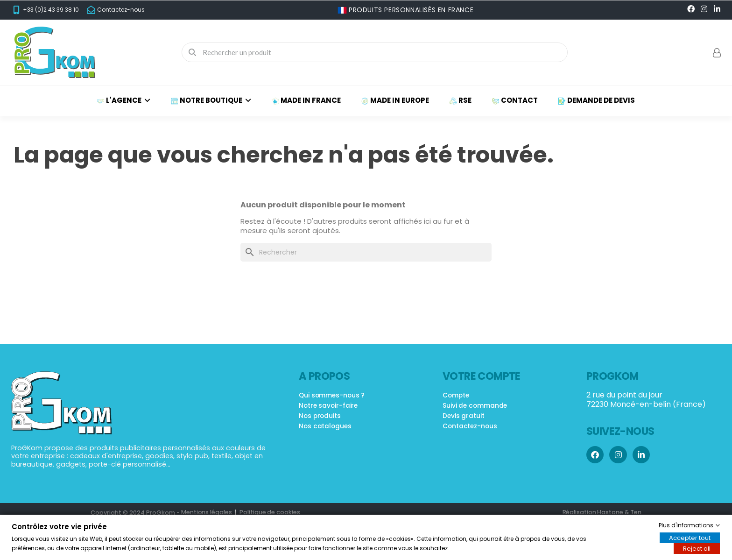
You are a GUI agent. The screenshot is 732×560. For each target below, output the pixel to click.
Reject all (697, 549)
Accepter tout (690, 538)
